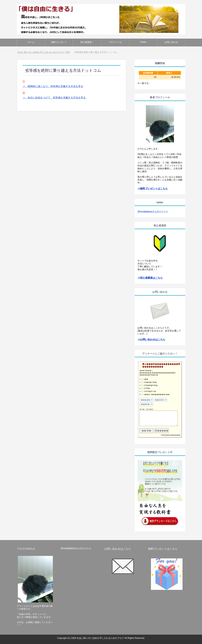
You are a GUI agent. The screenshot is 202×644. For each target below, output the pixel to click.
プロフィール (115, 42)
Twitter (143, 42)
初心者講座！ (87, 42)
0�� (146, 379)
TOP (44, 52)
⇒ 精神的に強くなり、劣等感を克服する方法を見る (53, 86)
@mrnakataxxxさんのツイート (153, 211)
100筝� (147, 388)
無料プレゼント (59, 42)
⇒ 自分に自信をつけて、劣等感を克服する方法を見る (54, 98)
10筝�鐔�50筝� (151, 385)
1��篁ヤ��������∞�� (156, 394)
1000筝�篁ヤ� (150, 391)
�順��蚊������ (171, 435)
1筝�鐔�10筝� (150, 382)
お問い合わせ (171, 42)
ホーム (31, 42)
